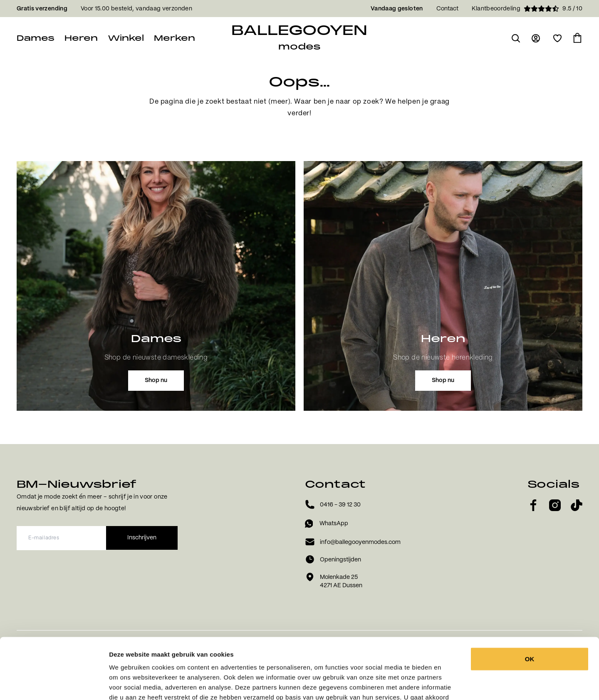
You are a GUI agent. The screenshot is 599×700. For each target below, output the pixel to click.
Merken (175, 38)
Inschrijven (142, 538)
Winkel (126, 38)
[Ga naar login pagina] (537, 38)
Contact (447, 9)
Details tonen (459, 684)
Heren (81, 38)
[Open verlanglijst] (557, 38)
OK (530, 602)
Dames (36, 38)
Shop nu (156, 380)
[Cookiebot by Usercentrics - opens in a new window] (54, 684)
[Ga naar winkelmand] (577, 38)
